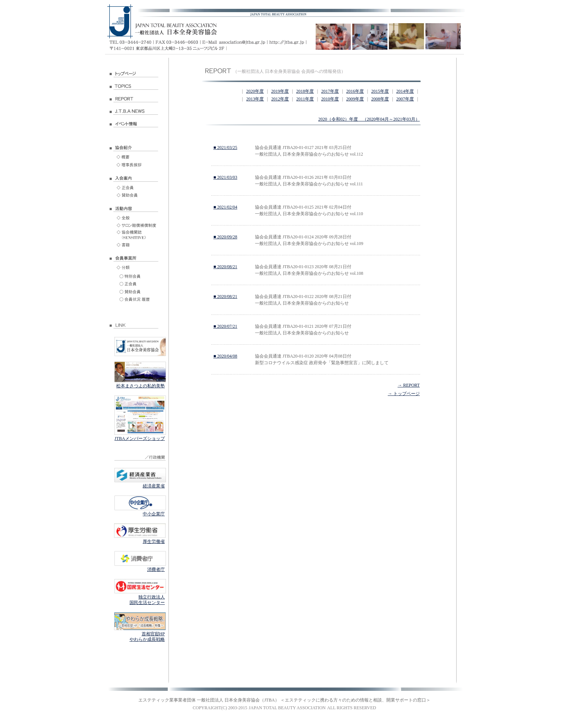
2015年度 (380, 91)
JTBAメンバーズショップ (140, 438)
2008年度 (380, 99)
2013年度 (255, 99)
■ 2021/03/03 (225, 177)
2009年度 (355, 99)
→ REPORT (409, 385)
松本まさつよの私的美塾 (141, 386)
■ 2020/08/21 (225, 267)
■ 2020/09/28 (225, 237)
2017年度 (330, 91)
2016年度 (355, 91)
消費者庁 (156, 569)
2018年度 (305, 91)
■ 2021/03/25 (225, 148)
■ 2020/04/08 (225, 356)
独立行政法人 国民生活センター (147, 600)
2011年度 (305, 99)
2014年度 (405, 91)
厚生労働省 (154, 541)
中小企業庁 (154, 514)
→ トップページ (404, 394)
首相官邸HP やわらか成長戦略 (147, 637)
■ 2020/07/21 (225, 326)
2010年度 (330, 99)
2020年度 (255, 91)
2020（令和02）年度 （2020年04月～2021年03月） (369, 119)
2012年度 (280, 99)
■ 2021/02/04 (225, 207)
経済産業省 (154, 486)
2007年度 (405, 99)
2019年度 (280, 91)
